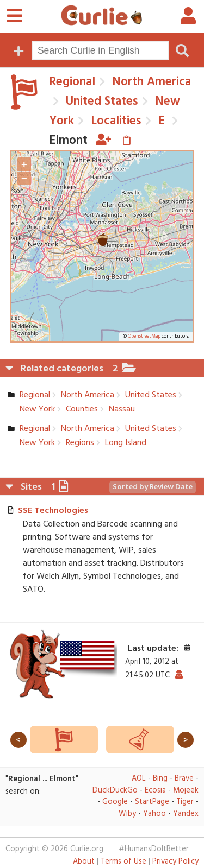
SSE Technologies (53, 511)
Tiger (185, 802)
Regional (72, 82)
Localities (115, 121)
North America (150, 82)
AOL (139, 779)
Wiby (127, 814)
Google (115, 802)
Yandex (186, 814)
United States (100, 102)
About (84, 862)
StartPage (152, 802)
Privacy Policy (175, 862)
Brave (184, 779)
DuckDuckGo (115, 791)
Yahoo (154, 814)
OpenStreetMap (144, 337)
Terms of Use (123, 862)
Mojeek (186, 791)
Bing (160, 779)
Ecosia (155, 791)
